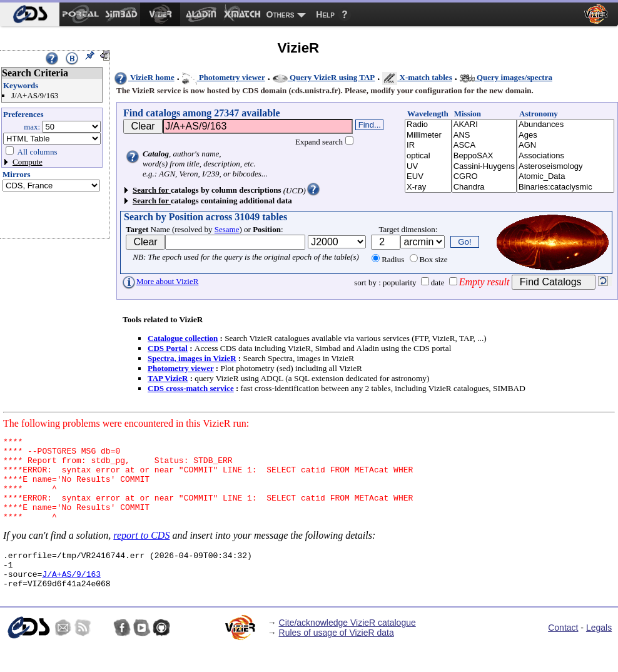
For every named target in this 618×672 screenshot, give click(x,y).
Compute (28, 162)
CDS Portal (168, 348)
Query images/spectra (506, 77)
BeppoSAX (484, 156)
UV (428, 167)
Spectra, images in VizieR (192, 358)
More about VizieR (160, 281)
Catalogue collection (183, 338)
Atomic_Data (565, 177)
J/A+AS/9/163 (71, 596)
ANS (484, 135)
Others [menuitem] (281, 14)
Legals (599, 652)
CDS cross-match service (191, 388)
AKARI (484, 125)
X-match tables (417, 77)
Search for (152, 190)
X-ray (428, 187)
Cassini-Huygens (484, 167)
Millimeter (428, 135)
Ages (565, 135)
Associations (565, 156)
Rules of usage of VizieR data (337, 657)
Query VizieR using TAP (324, 77)
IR (428, 145)
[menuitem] (30, 14)
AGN (565, 145)
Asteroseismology (565, 167)
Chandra (484, 187)
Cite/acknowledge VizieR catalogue (347, 647)
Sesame (227, 229)
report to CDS (141, 552)
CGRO (484, 177)
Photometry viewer (224, 77)
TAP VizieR (168, 378)
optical (428, 156)
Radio (428, 125)
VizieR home (144, 77)
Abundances (565, 125)
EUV (428, 177)
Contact (563, 652)
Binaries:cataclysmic (565, 187)
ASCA (484, 145)
